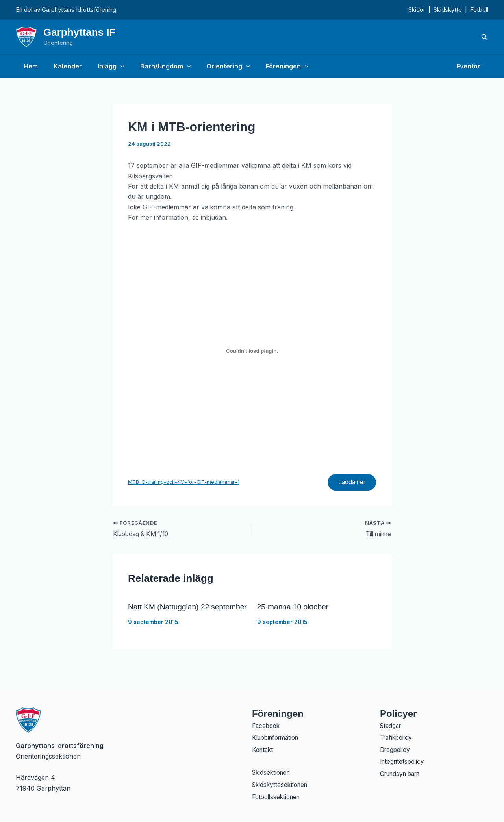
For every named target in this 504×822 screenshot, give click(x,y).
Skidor (417, 10)
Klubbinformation (278, 737)
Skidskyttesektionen (282, 785)
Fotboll (479, 10)
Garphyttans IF (79, 32)
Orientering (214, 66)
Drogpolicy (396, 749)
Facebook (267, 724)
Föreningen (270, 66)
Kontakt (263, 749)
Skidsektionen (273, 773)
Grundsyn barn (403, 774)
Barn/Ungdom (155, 66)
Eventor (470, 66)
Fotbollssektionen (278, 798)
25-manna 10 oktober (295, 609)
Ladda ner (349, 483)
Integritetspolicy (404, 762)
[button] (485, 37)
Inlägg (103, 66)
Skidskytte (448, 10)
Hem (29, 66)
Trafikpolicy (397, 737)
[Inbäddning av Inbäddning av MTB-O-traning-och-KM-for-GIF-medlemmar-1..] (252, 351)
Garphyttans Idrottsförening (79, 10)
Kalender (63, 66)
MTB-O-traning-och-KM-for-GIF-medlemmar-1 (184, 483)
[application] (113, 66)
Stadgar (392, 724)
